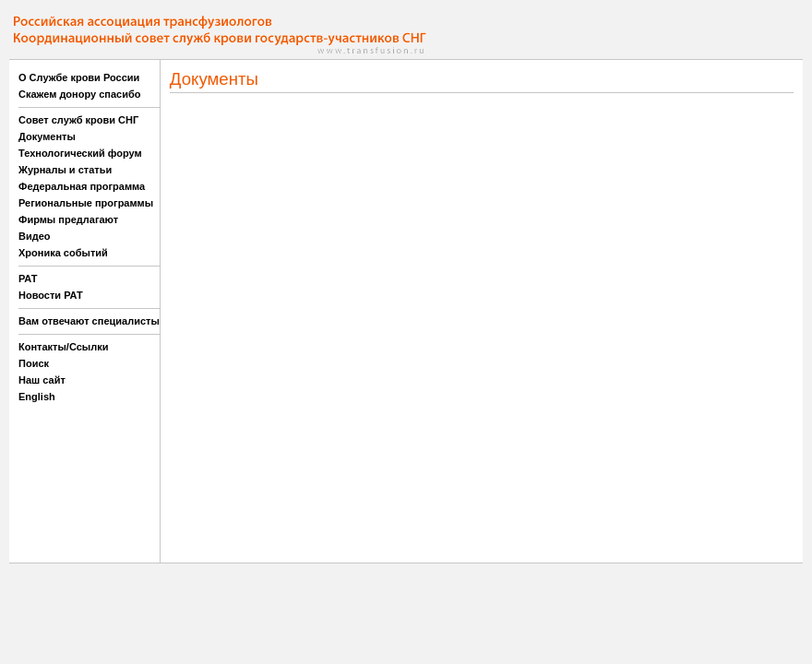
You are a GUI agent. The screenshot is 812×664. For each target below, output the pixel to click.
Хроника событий (63, 253)
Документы (47, 136)
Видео (35, 236)
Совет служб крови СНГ (78, 120)
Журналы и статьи (65, 170)
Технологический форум (80, 153)
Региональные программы (86, 203)
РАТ (28, 279)
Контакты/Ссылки (64, 347)
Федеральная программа (82, 186)
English (37, 397)
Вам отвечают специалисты (89, 321)
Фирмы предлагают (68, 219)
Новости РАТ (51, 295)
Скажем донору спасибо (79, 94)
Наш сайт (42, 380)
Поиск (34, 363)
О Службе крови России (79, 77)
